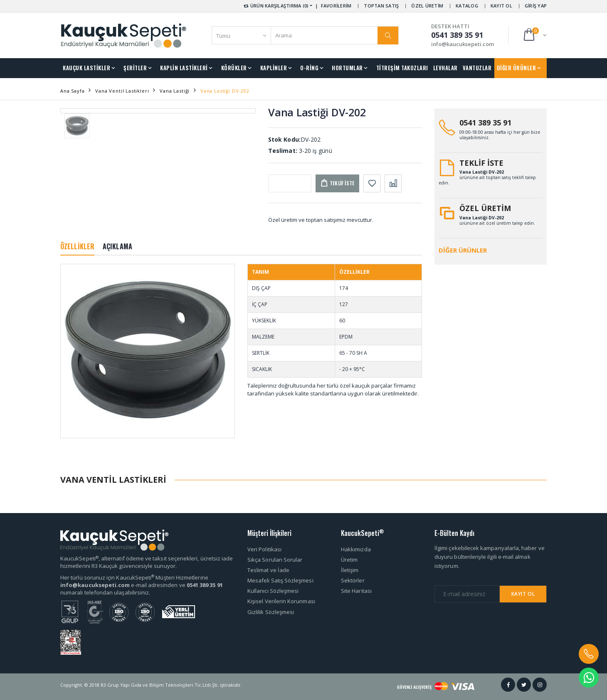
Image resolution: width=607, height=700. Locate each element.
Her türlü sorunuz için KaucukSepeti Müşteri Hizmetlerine (134, 577)
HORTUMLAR (347, 68)
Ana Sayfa (72, 91)
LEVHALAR (445, 68)
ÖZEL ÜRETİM (427, 6)
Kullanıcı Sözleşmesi (273, 591)
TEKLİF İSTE (481, 163)
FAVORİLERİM (336, 6)
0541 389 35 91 (485, 123)
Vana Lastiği (175, 91)
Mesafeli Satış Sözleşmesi (280, 580)
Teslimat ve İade (268, 570)
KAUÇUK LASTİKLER (86, 68)
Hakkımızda (356, 549)
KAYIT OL (501, 6)
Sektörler (353, 580)
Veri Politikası (264, 549)
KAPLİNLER (274, 68)
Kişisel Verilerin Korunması (281, 601)
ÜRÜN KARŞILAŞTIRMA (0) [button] (275, 6)
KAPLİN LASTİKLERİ (184, 68)
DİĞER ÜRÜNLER (517, 68)
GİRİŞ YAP (536, 6)
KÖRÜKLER (234, 68)
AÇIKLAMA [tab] (117, 246)
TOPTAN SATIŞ (381, 6)
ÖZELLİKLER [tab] (77, 246)
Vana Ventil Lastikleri (122, 91)
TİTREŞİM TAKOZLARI (402, 68)
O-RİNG (309, 68)
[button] (534, 35)
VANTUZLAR (477, 68)
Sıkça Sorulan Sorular (275, 560)
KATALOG (467, 6)
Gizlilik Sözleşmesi (271, 612)
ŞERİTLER (135, 68)
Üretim (349, 560)
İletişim (350, 570)
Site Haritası (356, 591)
